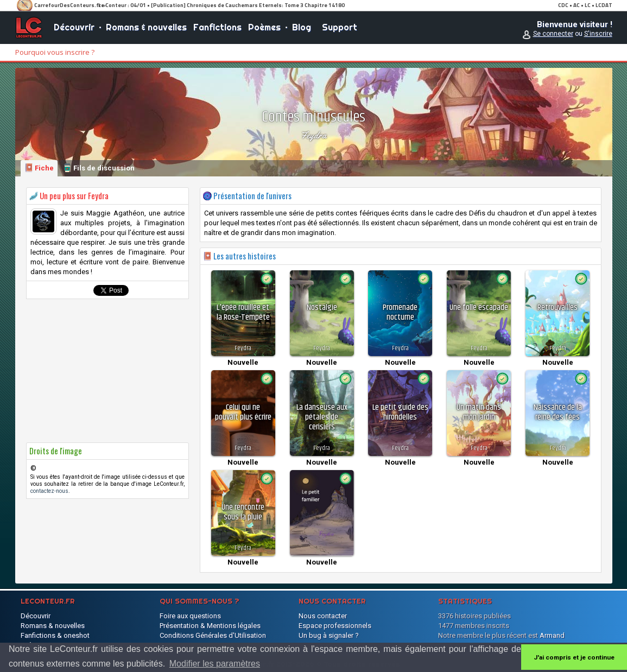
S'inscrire (598, 34)
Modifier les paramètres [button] (215, 664)
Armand (552, 635)
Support (340, 27)
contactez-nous (49, 491)
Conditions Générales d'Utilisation (213, 635)
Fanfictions (217, 27)
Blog (302, 27)
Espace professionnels (335, 626)
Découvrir (74, 27)
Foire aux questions (190, 616)
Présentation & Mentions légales (210, 626)
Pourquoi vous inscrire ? (55, 52)
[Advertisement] (107, 371)
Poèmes (264, 27)
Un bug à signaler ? (329, 635)
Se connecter (553, 34)
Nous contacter (323, 616)
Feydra (313, 135)
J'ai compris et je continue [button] (574, 657)
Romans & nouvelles (146, 27)
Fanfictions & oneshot (55, 635)
